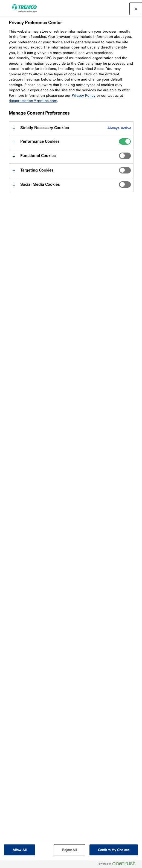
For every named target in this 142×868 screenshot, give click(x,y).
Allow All (20, 850)
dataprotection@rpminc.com (33, 101)
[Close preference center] (136, 9)
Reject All (69, 850)
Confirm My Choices (114, 850)
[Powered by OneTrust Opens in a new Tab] (118, 865)
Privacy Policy (84, 95)
